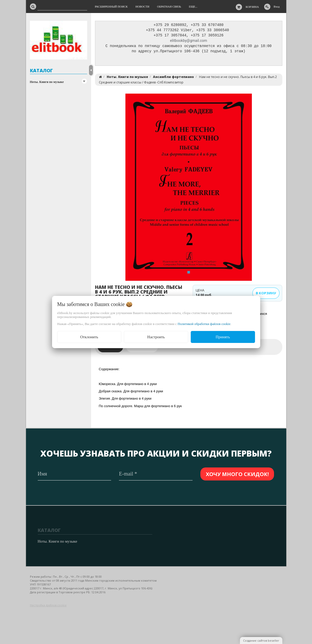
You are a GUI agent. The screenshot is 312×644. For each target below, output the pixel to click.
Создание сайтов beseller (261, 640)
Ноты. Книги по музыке (47, 82)
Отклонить (89, 337)
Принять (223, 337)
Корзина (252, 7)
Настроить (156, 337)
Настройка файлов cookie (48, 605)
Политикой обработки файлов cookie (204, 324)
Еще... (193, 6)
